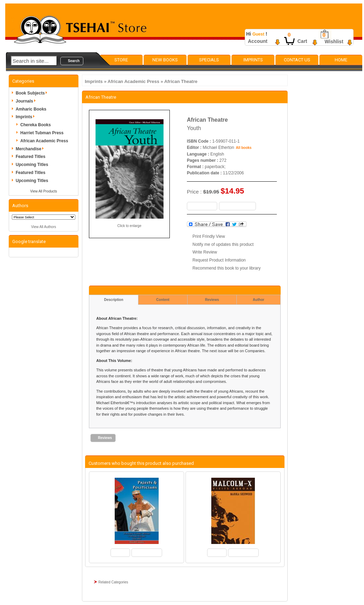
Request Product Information (219, 260)
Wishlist (334, 41)
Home (341, 60)
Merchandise (31, 149)
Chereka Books (35, 125)
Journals (27, 101)
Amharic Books (31, 109)
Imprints (253, 60)
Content (163, 300)
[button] (72, 61)
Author (259, 300)
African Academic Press (134, 81)
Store (121, 60)
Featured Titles (31, 157)
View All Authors (44, 227)
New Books (165, 60)
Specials (209, 60)
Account (258, 41)
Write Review (205, 252)
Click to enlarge (130, 226)
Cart (302, 41)
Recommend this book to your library (226, 268)
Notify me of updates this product (223, 244)
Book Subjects (33, 93)
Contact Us (297, 60)
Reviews (212, 300)
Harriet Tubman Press (42, 133)
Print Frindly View (209, 236)
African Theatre (181, 81)
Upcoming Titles (32, 165)
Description (113, 300)
